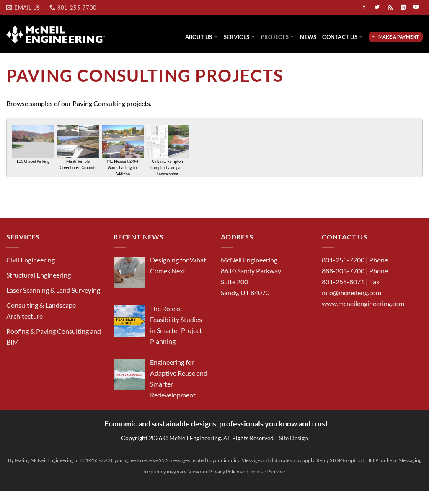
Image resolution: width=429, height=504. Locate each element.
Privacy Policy (224, 472)
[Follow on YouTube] (416, 8)
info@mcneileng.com (351, 292)
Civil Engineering (31, 260)
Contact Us (342, 37)
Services (239, 37)
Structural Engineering (39, 275)
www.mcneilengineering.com (363, 303)
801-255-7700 (343, 260)
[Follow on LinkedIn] (403, 8)
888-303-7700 (343, 271)
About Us (202, 37)
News (308, 37)
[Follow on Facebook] (364, 8)
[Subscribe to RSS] (390, 8)
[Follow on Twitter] (377, 8)
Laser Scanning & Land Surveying (53, 290)
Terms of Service (267, 472)
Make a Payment (400, 37)
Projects (278, 37)
